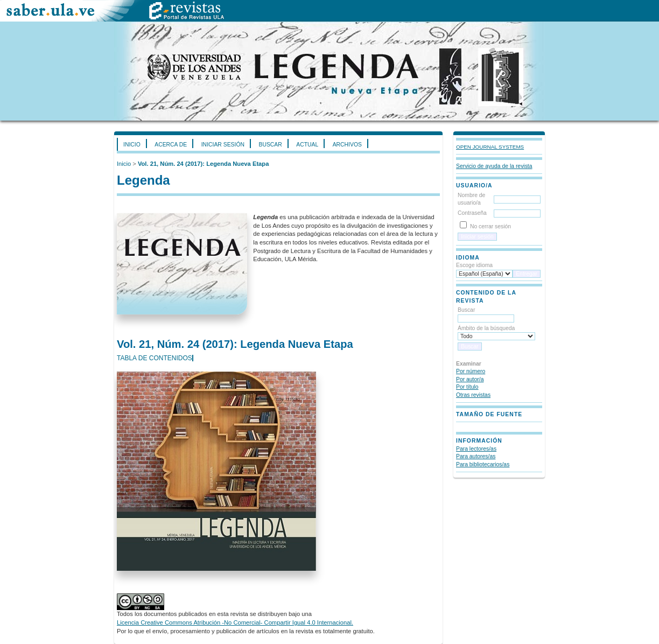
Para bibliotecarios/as (483, 464)
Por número (471, 371)
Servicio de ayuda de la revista (494, 166)
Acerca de (171, 145)
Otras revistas (473, 395)
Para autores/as (476, 456)
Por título (467, 387)
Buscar (270, 145)
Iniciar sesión (223, 145)
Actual (307, 145)
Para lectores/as (476, 449)
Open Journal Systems (490, 147)
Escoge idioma (474, 265)
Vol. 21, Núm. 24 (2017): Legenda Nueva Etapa (204, 164)
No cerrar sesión (490, 226)
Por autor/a (470, 379)
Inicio (132, 145)
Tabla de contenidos (155, 358)
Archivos (347, 145)
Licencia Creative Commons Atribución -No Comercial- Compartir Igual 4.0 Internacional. (235, 622)
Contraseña (472, 213)
